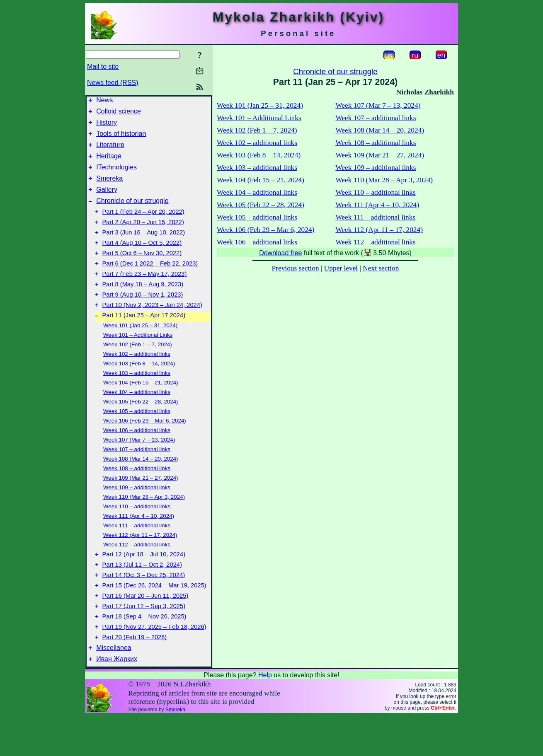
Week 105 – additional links (137, 437)
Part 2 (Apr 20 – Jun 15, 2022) (143, 237)
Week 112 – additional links (137, 571)
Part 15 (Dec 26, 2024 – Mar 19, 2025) (154, 616)
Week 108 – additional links (137, 494)
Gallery (107, 201)
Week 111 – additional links (137, 552)
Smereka (109, 188)
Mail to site (103, 66)
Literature (110, 151)
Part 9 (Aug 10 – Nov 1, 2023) (143, 318)
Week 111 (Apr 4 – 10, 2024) (139, 542)
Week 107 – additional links (137, 475)
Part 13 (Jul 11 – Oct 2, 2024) (142, 593)
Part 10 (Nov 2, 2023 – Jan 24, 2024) (152, 330)
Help (265, 715)
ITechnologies (116, 176)
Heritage (109, 163)
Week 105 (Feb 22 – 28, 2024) (141, 428)
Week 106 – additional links (137, 456)
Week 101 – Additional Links (138, 361)
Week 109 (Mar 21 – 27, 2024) (141, 504)
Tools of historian (121, 139)
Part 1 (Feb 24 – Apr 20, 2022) (143, 225)
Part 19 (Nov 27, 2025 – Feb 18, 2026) (154, 663)
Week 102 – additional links (137, 380)
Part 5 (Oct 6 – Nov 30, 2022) (142, 272)
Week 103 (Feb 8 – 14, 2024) (139, 390)
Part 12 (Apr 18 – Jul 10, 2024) (144, 582)
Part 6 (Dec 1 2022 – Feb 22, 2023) (150, 283)
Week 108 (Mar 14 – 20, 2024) (141, 485)
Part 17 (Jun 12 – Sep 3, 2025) (144, 640)
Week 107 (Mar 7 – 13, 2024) (139, 466)
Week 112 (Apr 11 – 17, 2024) (140, 561)
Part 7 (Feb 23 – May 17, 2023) (145, 295)
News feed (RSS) (113, 83)
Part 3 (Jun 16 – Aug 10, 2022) (144, 249)
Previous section (296, 268)
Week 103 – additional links (137, 399)
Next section (381, 268)
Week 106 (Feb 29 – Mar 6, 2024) (145, 447)
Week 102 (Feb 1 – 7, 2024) (138, 371)
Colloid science (119, 114)
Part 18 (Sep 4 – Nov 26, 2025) (144, 651)
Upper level (341, 268)
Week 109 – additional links (137, 513)
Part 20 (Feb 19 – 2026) (135, 674)
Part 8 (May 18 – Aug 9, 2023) (143, 307)
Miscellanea (114, 686)
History (107, 126)
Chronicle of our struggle (132, 213)
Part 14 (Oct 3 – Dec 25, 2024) (144, 605)
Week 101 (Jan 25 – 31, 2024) (140, 351)
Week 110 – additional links (137, 533)
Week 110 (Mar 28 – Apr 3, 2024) (144, 523)
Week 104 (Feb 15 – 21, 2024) (141, 409)
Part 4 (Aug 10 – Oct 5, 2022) (142, 260)
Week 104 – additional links (137, 418)
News (104, 101)
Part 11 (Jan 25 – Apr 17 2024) (144, 341)
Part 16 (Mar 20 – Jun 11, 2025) (145, 628)
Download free (280, 253)
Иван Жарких (117, 699)
